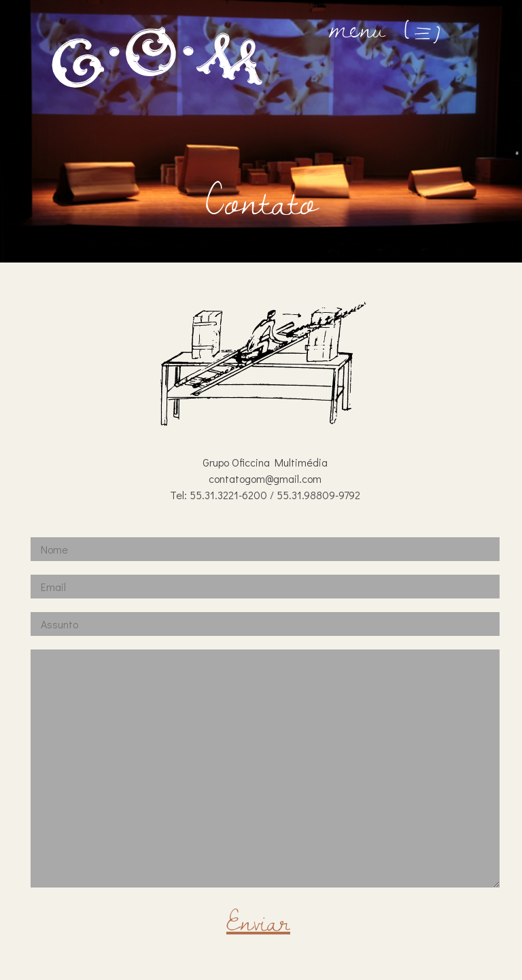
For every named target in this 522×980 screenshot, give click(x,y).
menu (387, 27)
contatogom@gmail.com (265, 478)
